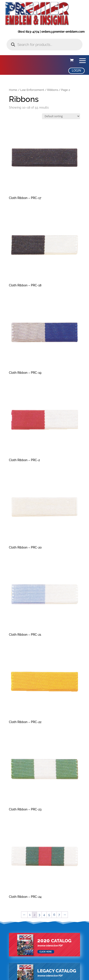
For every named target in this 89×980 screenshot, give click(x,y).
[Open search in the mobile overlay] (44, 45)
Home (13, 90)
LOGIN (76, 71)
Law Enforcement (32, 90)
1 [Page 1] (30, 915)
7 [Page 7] (59, 915)
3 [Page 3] (39, 915)
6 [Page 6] (54, 915)
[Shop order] (61, 116)
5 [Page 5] (49, 915)
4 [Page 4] (44, 915)
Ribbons (53, 90)
